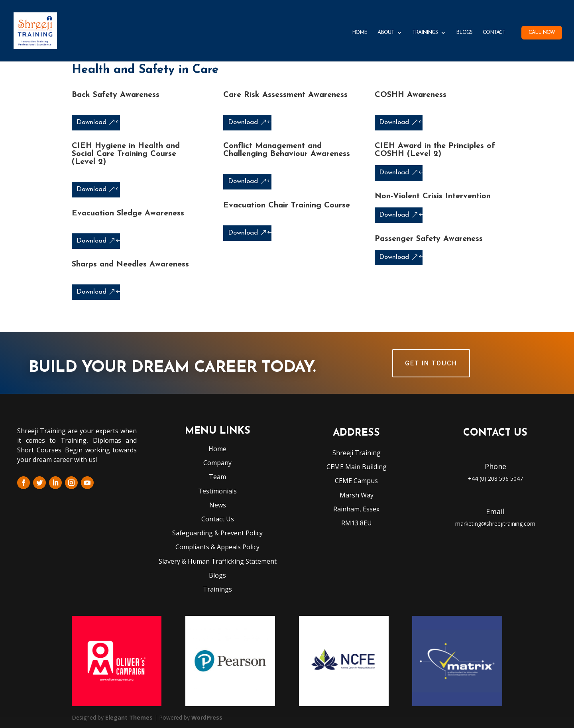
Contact (494, 33)
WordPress (207, 717)
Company (217, 463)
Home (360, 33)
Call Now (542, 33)
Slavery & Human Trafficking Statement (218, 561)
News (218, 505)
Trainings (425, 33)
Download (91, 122)
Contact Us (218, 519)
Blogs (464, 33)
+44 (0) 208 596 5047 (495, 478)
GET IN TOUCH (431, 363)
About (386, 33)
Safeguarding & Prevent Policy (217, 533)
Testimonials (217, 491)
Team (217, 477)
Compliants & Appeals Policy (217, 547)
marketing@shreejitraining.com (495, 524)
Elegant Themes (129, 717)
